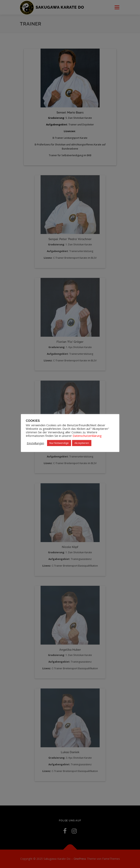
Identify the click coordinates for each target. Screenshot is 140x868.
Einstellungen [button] (35, 443)
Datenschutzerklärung (87, 436)
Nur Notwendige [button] (59, 443)
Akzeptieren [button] (82, 443)
